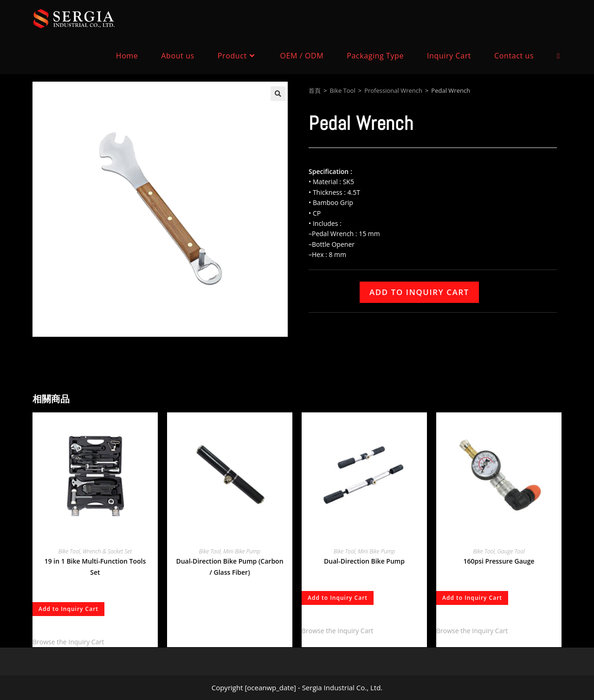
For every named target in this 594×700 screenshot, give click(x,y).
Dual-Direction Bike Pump (364, 561)
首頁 (315, 90)
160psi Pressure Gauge (499, 561)
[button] (278, 94)
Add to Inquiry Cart (419, 292)
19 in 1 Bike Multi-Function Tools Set (95, 567)
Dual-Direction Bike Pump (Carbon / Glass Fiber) (229, 567)
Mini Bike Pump (242, 551)
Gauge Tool (511, 551)
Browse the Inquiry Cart (68, 642)
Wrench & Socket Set (107, 551)
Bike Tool (342, 90)
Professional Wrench (393, 90)
